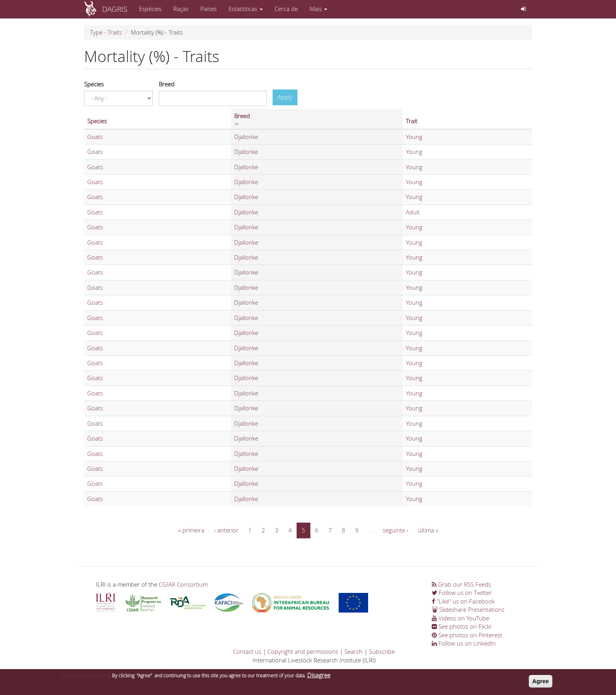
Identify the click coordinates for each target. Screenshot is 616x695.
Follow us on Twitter (462, 593)
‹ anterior (226, 530)
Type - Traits (106, 32)
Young (414, 137)
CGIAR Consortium (183, 584)
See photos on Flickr (462, 626)
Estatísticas (246, 9)
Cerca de (286, 9)
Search (354, 651)
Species (94, 84)
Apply (285, 97)
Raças (181, 9)
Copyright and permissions (303, 651)
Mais (318, 9)
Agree (541, 684)
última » (428, 530)
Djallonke (246, 137)
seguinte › (395, 530)
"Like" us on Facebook (463, 601)
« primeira (191, 530)
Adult (413, 212)
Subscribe (382, 651)
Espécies (150, 9)
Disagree (319, 678)
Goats (95, 137)
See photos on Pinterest (467, 635)
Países (209, 9)
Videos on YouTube (460, 618)
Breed (167, 84)
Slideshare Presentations (468, 609)
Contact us (247, 651)
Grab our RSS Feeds (461, 584)
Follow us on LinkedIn (464, 643)
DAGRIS (115, 9)
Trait (412, 121)
